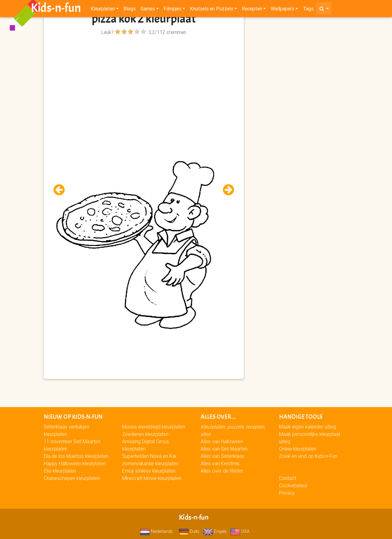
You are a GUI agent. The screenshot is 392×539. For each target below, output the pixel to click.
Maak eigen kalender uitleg (307, 427)
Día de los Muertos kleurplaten (76, 456)
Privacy (287, 493)
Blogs (130, 10)
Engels (215, 531)
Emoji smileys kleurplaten (149, 471)
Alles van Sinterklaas (222, 456)
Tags (308, 10)
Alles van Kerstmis (220, 463)
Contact (288, 478)
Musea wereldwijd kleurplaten (154, 427)
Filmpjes (172, 10)
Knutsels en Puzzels (212, 10)
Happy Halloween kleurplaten (75, 463)
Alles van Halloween (222, 441)
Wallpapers (283, 10)
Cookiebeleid (293, 485)
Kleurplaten (103, 10)
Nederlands (156, 531)
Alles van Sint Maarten (224, 449)
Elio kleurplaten (60, 471)
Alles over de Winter (222, 471)
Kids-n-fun (56, 9)
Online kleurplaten (298, 449)
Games (148, 10)
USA (240, 531)
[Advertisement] (144, 80)
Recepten (252, 10)
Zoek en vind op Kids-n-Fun (308, 456)
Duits (189, 531)
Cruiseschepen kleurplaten (72, 478)
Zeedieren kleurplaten (145, 434)
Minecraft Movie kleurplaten (152, 478)
